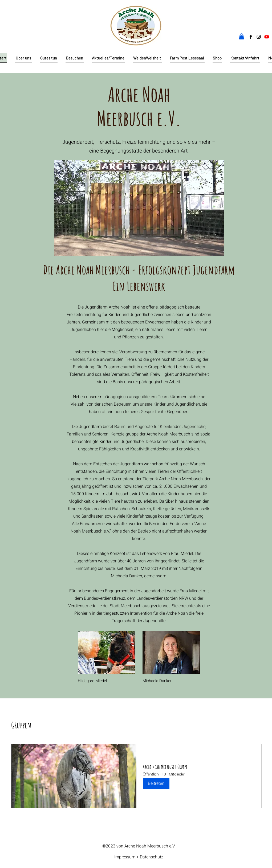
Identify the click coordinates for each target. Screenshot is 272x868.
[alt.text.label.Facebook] (251, 37)
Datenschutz (152, 857)
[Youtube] (267, 37)
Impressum (125, 857)
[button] (241, 36)
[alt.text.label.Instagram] (259, 37)
